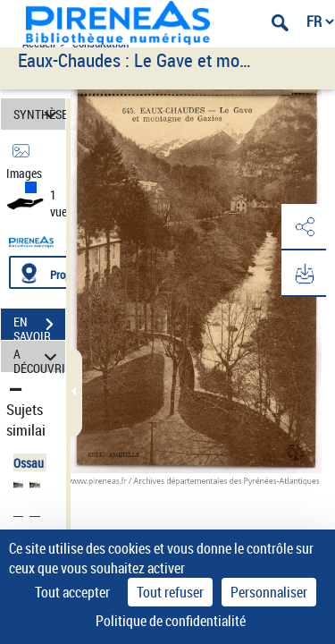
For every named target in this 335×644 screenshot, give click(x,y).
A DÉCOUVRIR (39, 356)
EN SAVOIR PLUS (39, 326)
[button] (304, 227)
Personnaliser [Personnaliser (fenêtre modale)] (269, 592)
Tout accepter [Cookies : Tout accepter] (72, 592)
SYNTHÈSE (39, 114)
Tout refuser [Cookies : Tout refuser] (170, 592)
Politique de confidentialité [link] (171, 621)
